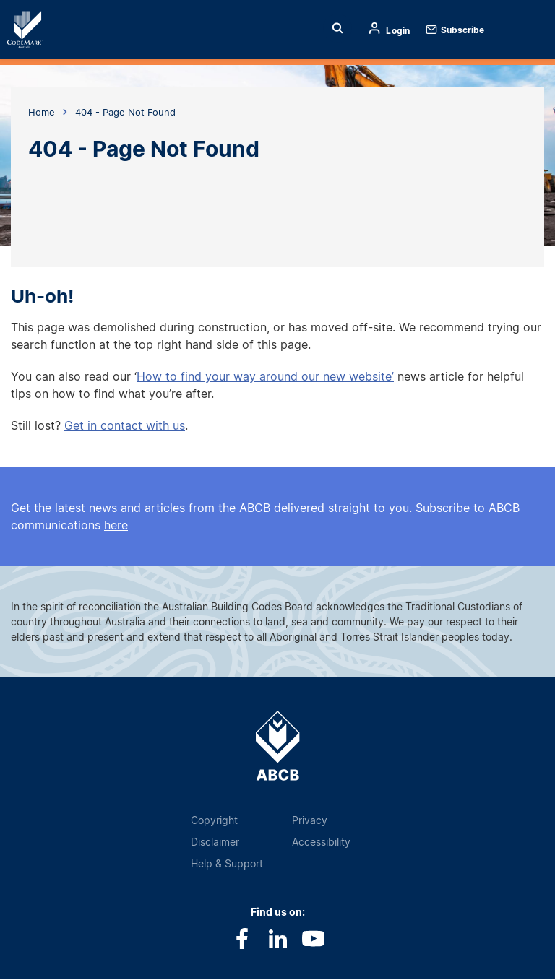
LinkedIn (278, 938)
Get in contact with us (125, 425)
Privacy (310, 820)
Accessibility (321, 842)
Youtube (313, 938)
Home (34, 30)
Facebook (242, 938)
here (116, 525)
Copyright (214, 820)
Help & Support (227, 863)
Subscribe (462, 30)
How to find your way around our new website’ (265, 376)
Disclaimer (215, 842)
